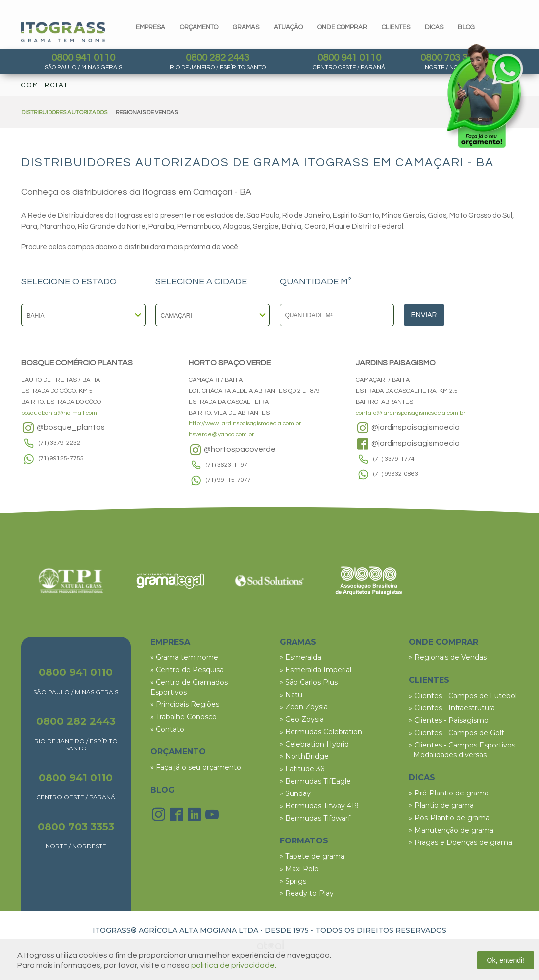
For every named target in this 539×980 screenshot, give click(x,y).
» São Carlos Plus (309, 682)
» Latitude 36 (302, 769)
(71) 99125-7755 (61, 458)
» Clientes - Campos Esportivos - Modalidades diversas (462, 750)
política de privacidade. (234, 965)
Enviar (424, 315)
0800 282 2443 (218, 58)
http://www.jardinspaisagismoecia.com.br (245, 424)
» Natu (291, 695)
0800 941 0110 (83, 58)
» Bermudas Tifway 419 (319, 806)
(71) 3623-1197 (227, 465)
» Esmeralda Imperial (316, 670)
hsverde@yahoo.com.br (221, 435)
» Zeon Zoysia (304, 707)
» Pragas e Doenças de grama (461, 842)
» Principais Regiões (185, 704)
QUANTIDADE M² (316, 282)
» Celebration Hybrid (314, 744)
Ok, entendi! (506, 960)
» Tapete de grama (312, 856)
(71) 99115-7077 (228, 480)
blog (466, 27)
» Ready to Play (307, 893)
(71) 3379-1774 (394, 459)
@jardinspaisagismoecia (408, 428)
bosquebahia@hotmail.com (59, 413)
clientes (396, 27)
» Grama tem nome (184, 657)
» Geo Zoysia (302, 719)
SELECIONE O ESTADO (69, 282)
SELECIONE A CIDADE (201, 282)
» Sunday (295, 793)
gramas (246, 27)
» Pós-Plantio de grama (449, 818)
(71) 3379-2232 (59, 443)
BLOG (163, 790)
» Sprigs (293, 881)
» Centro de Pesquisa (187, 670)
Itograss (63, 32)
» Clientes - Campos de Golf (456, 733)
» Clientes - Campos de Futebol (463, 696)
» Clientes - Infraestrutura (452, 708)
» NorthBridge (304, 756)
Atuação (288, 27)
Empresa (150, 27)
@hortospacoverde (232, 450)
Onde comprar (342, 27)
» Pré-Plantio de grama (449, 793)
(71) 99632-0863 (396, 474)
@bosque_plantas (63, 428)
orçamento (199, 27)
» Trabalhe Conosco (184, 717)
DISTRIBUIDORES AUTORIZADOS (64, 113)
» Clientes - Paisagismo (449, 720)
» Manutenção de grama (451, 830)
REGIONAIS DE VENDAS (147, 113)
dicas (434, 27)
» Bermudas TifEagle (315, 781)
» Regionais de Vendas (448, 657)
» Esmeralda (300, 657)
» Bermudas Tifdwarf (315, 818)
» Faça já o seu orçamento (196, 767)
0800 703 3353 (76, 827)
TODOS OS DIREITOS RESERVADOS (381, 930)
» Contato (167, 729)
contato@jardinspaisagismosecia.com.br (411, 413)
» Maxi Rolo (299, 869)
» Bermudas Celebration (321, 732)
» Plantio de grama (441, 805)
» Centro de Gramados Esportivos (189, 687)
